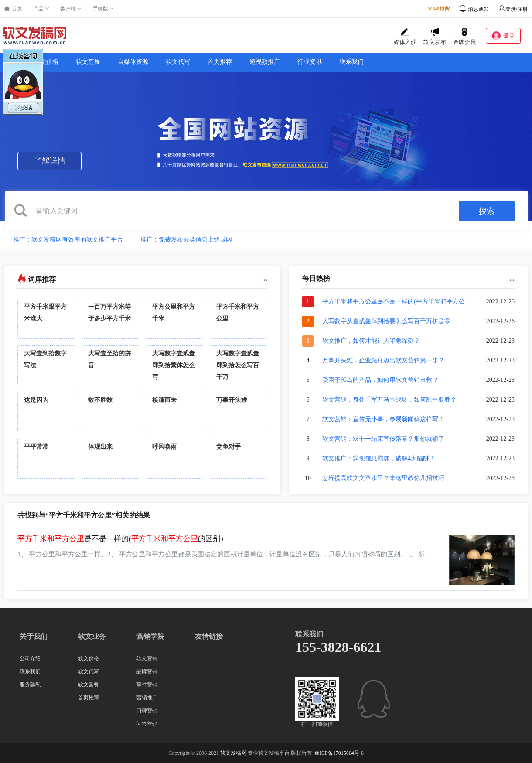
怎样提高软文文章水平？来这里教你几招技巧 (383, 478)
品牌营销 (147, 671)
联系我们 (351, 62)
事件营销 (147, 685)
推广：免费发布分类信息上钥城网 (186, 240)
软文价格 (89, 658)
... (265, 278)
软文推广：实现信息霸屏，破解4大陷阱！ (379, 458)
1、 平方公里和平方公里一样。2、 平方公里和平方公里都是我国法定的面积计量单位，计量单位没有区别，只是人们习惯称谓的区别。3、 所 (221, 554)
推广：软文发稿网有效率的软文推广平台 (68, 240)
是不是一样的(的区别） (123, 539)
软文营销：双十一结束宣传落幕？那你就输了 (383, 439)
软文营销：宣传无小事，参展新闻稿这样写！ (383, 419)
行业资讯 (310, 62)
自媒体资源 (133, 62)
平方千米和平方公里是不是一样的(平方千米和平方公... (396, 301)
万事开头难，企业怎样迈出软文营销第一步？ (383, 360)
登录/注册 (513, 9)
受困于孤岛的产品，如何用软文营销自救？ (380, 380)
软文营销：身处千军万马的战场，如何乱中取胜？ (389, 400)
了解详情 (50, 161)
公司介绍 (30, 658)
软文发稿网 (233, 753)
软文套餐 (88, 62)
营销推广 (147, 698)
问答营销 (147, 724)
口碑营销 (147, 711)
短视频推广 (265, 62)
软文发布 (435, 37)
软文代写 (178, 62)
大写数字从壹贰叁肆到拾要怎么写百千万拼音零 (386, 321)
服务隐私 (30, 685)
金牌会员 (464, 37)
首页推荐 (220, 62)
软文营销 (147, 658)
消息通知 (478, 9)
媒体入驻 (405, 37)
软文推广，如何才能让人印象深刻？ (371, 341)
